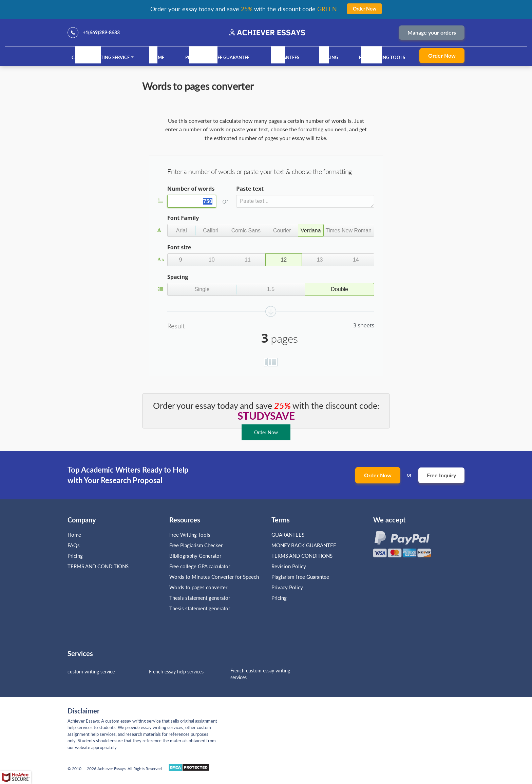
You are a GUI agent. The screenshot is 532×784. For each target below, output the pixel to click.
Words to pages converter (198, 587)
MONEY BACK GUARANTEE (304, 545)
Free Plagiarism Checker (196, 545)
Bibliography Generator (195, 556)
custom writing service (91, 672)
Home (157, 57)
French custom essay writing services (260, 674)
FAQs (74, 545)
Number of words (191, 189)
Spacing (178, 277)
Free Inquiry (441, 475)
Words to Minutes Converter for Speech (214, 577)
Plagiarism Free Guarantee (217, 57)
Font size (179, 247)
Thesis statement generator (200, 598)
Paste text (250, 189)
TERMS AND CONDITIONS (99, 566)
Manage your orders (432, 32)
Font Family (183, 218)
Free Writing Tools (382, 57)
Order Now (442, 55)
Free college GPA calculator (200, 566)
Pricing (329, 57)
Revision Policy (289, 566)
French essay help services (176, 672)
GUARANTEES (285, 57)
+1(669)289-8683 (101, 32)
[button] (182, 230)
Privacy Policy (287, 587)
